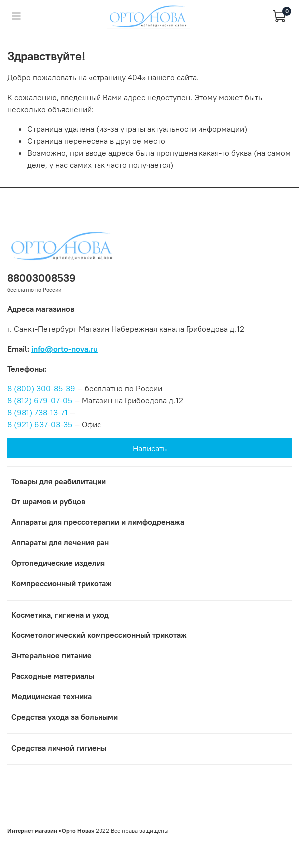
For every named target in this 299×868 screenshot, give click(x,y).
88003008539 (42, 278)
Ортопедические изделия (58, 563)
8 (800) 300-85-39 (41, 388)
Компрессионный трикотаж (62, 583)
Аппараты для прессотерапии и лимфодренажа (98, 522)
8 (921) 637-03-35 (40, 424)
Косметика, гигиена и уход (60, 615)
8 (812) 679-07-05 (40, 400)
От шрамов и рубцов (48, 501)
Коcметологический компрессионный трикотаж (99, 635)
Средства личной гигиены (59, 748)
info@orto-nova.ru (64, 349)
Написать (150, 448)
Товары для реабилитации (59, 481)
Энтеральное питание (51, 655)
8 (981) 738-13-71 (38, 412)
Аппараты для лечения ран (60, 542)
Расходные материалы (53, 676)
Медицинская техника (51, 696)
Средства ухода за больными (65, 717)
